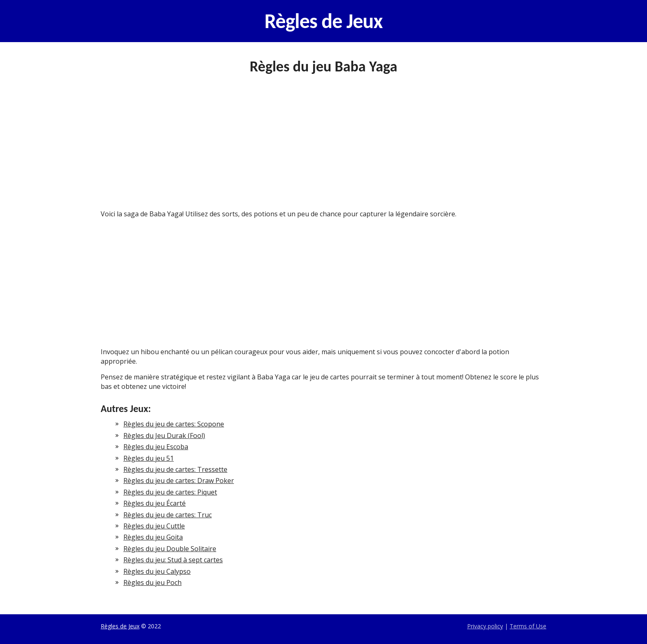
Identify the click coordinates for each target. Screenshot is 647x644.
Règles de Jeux (323, 21)
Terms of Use (528, 626)
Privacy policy (485, 626)
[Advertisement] (323, 148)
